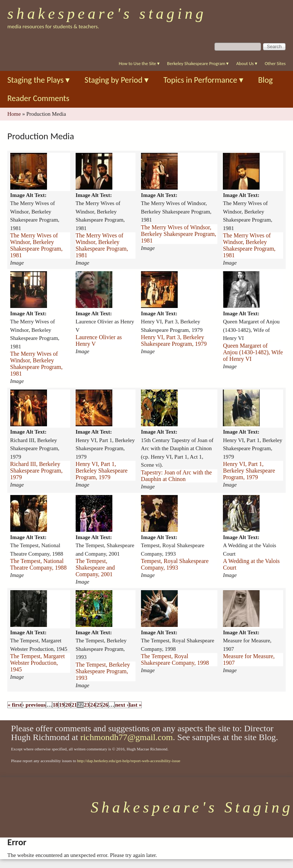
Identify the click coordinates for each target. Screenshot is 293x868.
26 (105, 705)
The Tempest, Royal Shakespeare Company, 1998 (175, 659)
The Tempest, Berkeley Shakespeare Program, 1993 (103, 671)
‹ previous (34, 705)
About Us (247, 63)
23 (86, 705)
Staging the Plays (39, 80)
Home (14, 114)
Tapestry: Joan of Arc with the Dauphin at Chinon (176, 476)
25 (99, 705)
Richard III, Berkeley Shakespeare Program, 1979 (37, 471)
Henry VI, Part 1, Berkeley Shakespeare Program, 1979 (102, 471)
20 (68, 705)
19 (62, 705)
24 (93, 705)
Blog (265, 80)
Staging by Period (117, 80)
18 (55, 705)
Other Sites (275, 63)
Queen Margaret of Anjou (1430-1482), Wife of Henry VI (253, 352)
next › (122, 705)
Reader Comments (38, 98)
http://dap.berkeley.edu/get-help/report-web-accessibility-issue (129, 761)
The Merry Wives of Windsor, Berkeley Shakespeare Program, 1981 (37, 245)
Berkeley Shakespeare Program (198, 63)
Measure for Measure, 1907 (249, 659)
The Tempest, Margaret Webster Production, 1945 (38, 663)
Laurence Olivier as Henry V (99, 340)
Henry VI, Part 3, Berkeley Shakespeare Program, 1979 (174, 340)
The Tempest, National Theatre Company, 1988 (39, 564)
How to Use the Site (139, 63)
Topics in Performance (203, 80)
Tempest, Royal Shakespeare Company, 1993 (175, 564)
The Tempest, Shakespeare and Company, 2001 (95, 568)
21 (74, 705)
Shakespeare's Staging (107, 14)
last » (135, 705)
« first (15, 705)
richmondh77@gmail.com (127, 737)
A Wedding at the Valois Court (251, 564)
